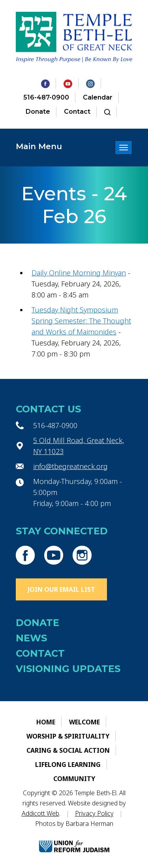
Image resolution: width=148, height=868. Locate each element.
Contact (77, 112)
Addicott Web (40, 813)
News (31, 638)
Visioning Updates (68, 669)
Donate (38, 112)
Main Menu (39, 146)
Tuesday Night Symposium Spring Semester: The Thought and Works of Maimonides (81, 321)
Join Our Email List (61, 589)
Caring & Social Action (68, 750)
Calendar (98, 97)
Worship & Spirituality (68, 736)
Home (46, 722)
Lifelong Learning (68, 765)
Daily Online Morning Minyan (79, 273)
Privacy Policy (94, 813)
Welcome (84, 722)
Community (74, 779)
